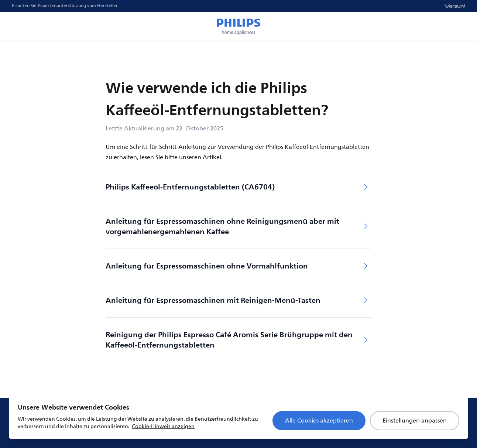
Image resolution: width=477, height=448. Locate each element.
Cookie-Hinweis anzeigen (163, 426)
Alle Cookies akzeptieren (319, 421)
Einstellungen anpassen (415, 421)
